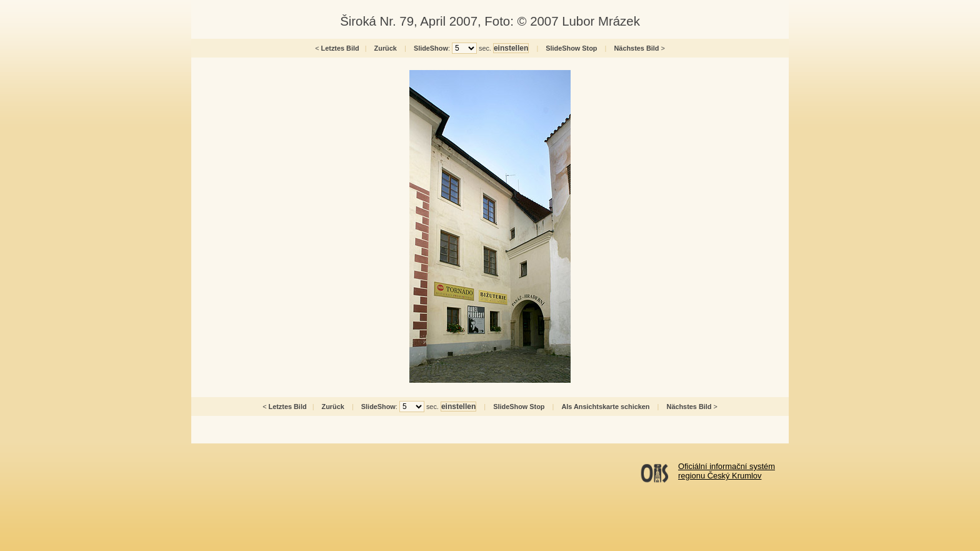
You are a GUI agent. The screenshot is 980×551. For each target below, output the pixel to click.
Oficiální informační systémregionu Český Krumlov (727, 471)
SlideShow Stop (571, 48)
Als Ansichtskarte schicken (605, 407)
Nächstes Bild (637, 48)
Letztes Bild (340, 48)
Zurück (386, 48)
